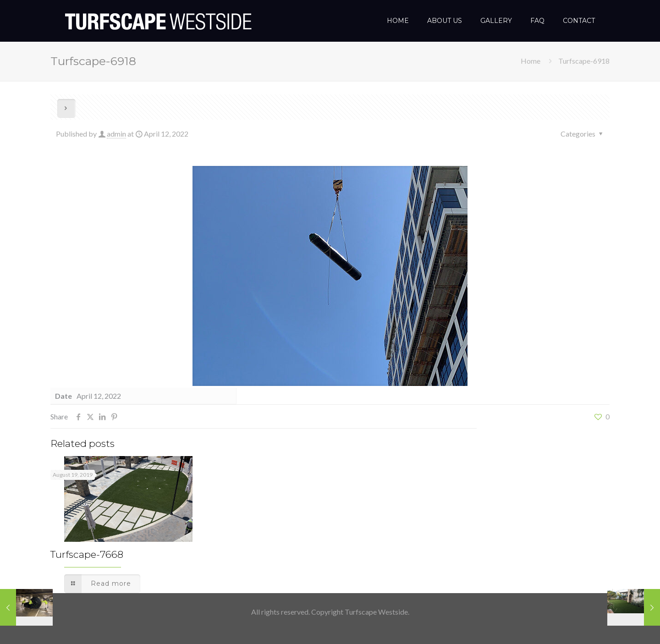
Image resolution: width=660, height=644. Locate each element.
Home (531, 61)
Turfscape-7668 (87, 554)
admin (116, 134)
